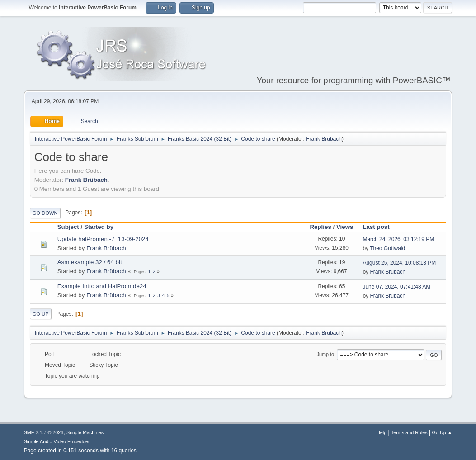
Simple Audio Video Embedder (57, 441)
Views (345, 227)
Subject (68, 227)
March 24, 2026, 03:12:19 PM (398, 239)
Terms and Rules (409, 432)
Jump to (325, 355)
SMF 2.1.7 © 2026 (44, 432)
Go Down (45, 213)
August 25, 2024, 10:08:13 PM (399, 263)
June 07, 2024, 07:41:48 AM (396, 287)
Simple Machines (85, 432)
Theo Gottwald (387, 248)
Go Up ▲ (442, 432)
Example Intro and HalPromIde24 (102, 286)
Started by (99, 227)
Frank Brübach (324, 139)
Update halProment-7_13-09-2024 (103, 239)
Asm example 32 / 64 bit (90, 262)
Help (382, 432)
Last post (380, 227)
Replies (320, 227)
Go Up (41, 314)
